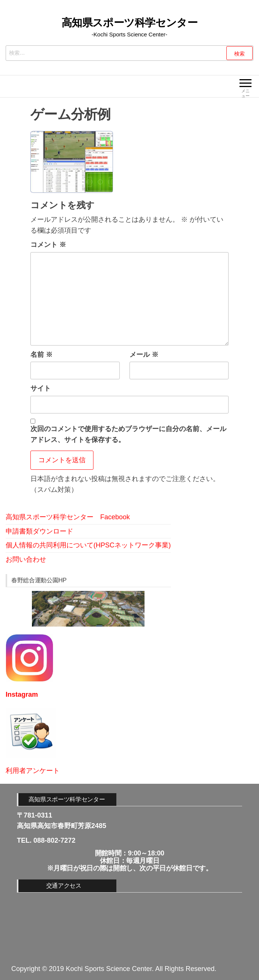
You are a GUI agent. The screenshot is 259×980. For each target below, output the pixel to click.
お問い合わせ (26, 559)
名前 (41, 355)
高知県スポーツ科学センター (130, 23)
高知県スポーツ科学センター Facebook (68, 517)
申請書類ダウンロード (39, 531)
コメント (48, 245)
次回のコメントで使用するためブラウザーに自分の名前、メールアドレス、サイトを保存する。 (128, 434)
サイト (41, 388)
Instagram (22, 694)
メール (144, 355)
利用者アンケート (33, 771)
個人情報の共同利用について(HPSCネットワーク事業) (88, 545)
